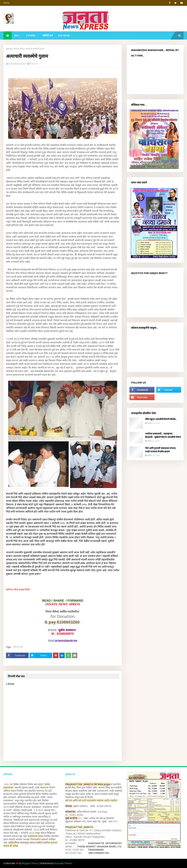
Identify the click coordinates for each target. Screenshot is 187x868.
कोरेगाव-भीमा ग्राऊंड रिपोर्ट (18, 589)
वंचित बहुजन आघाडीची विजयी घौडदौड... (161, 419)
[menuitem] (7, 35)
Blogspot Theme (30, 863)
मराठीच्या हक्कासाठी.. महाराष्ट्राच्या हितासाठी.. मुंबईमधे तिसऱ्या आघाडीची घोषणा (163, 435)
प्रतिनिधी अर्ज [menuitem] (48, 35)
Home (6, 3)
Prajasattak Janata (17, 64)
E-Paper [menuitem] (31, 35)
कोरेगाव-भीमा (19, 49)
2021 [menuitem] (17, 35)
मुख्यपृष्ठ (9, 49)
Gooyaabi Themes (63, 863)
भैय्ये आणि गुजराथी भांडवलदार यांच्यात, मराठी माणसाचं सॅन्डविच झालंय (161, 450)
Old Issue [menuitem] (64, 35)
